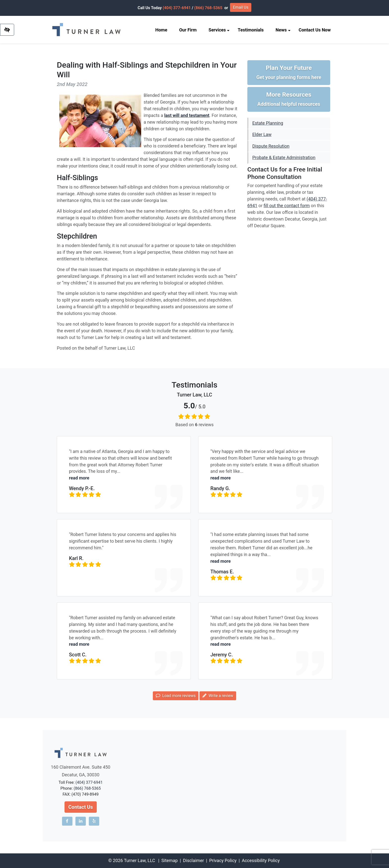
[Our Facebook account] (67, 821)
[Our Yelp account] (94, 821)
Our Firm (188, 30)
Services (219, 30)
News (283, 30)
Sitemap (169, 860)
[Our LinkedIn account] (81, 821)
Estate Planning (268, 123)
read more (79, 478)
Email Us (241, 7)
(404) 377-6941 (177, 8)
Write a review (218, 696)
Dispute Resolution (271, 146)
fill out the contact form (287, 206)
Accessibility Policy (261, 860)
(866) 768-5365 (208, 8)
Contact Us (81, 807)
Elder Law (262, 134)
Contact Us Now (315, 30)
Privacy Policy (223, 860)
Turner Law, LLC (139, 860)
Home (161, 30)
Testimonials (251, 30)
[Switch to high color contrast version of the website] (7, 30)
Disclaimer (194, 860)
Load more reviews (176, 696)
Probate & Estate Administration (284, 157)
